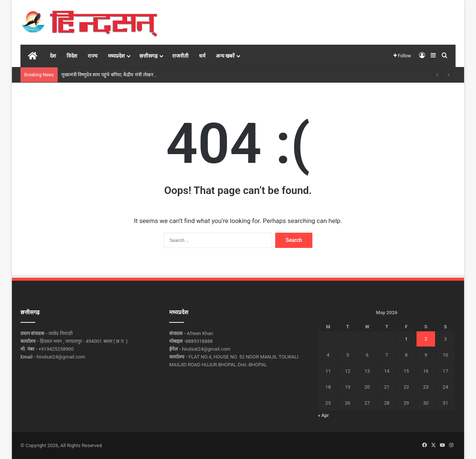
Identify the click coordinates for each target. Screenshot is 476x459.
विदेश (72, 56)
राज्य (93, 56)
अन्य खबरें (225, 56)
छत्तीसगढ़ (149, 56)
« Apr (324, 415)
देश (53, 56)
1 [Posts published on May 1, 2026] (406, 339)
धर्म (202, 56)
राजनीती (180, 56)
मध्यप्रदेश (116, 56)
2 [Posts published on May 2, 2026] (426, 339)
